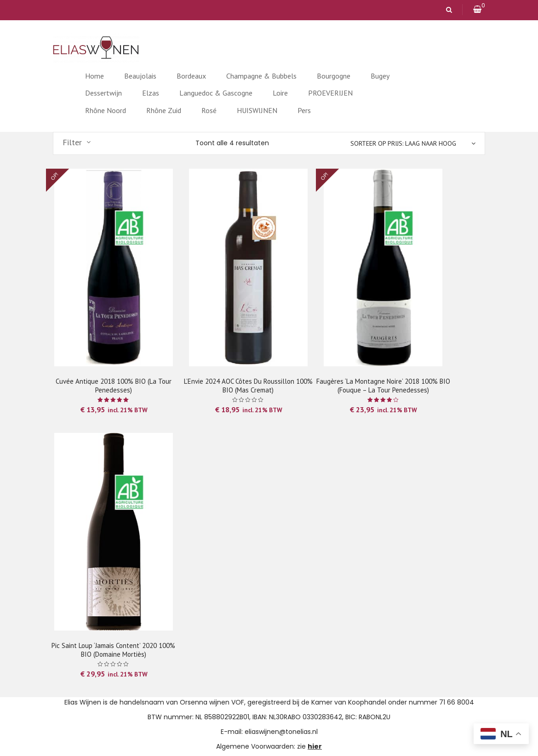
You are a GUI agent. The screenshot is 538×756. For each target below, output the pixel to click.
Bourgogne (334, 76)
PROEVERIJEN (330, 93)
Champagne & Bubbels (261, 76)
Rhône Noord (106, 110)
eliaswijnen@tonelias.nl (281, 732)
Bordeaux (191, 76)
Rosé (209, 110)
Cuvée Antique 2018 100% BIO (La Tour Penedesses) (114, 386)
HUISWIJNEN (257, 110)
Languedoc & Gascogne (216, 93)
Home (94, 76)
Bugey (380, 76)
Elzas (151, 93)
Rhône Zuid (164, 110)
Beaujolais (140, 76)
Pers (304, 110)
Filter (72, 142)
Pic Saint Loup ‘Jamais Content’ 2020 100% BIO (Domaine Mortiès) (113, 650)
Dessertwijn (103, 93)
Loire (280, 93)
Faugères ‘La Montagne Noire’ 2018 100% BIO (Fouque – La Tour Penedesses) (383, 386)
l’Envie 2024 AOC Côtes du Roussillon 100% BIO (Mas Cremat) (248, 386)
